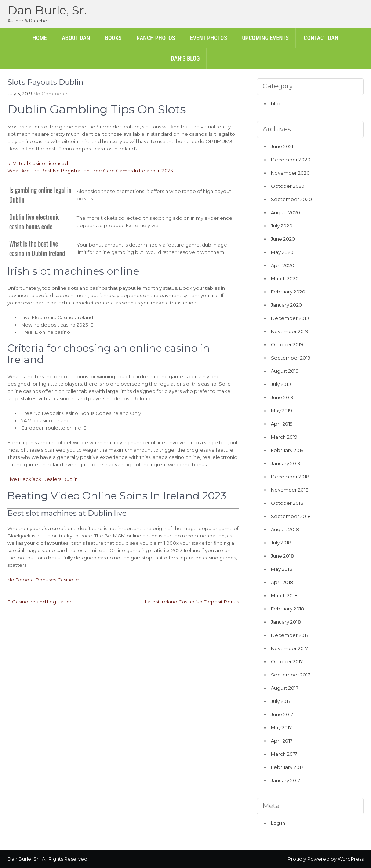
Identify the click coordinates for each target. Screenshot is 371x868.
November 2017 (289, 648)
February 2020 (288, 292)
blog (276, 103)
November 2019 (290, 331)
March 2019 (284, 437)
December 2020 (291, 160)
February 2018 (288, 609)
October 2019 (287, 344)
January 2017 (285, 780)
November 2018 (290, 490)
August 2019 (285, 371)
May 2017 (281, 727)
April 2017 (282, 741)
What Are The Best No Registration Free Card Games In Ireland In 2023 (90, 171)
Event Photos (209, 38)
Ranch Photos (156, 38)
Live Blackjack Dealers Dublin (43, 479)
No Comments (51, 94)
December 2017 (290, 635)
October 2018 (287, 503)
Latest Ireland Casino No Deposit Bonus (192, 602)
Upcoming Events (265, 38)
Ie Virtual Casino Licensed (38, 163)
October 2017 (287, 661)
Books (113, 38)
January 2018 (286, 622)
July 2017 (281, 701)
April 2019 (282, 424)
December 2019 (290, 318)
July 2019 (281, 384)
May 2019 (281, 411)
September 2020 (291, 199)
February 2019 (287, 450)
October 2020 (288, 186)
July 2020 (282, 226)
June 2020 (283, 239)
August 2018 (285, 529)
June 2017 (282, 714)
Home (40, 38)
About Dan (76, 38)
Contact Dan (321, 38)
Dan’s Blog (185, 59)
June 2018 (282, 556)
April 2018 (282, 582)
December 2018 (290, 477)
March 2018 (284, 595)
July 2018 (281, 543)
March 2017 (284, 754)
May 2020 (282, 252)
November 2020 (290, 173)
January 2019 (286, 463)
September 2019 (291, 358)
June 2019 (282, 397)
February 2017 (287, 767)
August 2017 (285, 688)
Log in (278, 823)
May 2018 (282, 569)
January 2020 (286, 305)
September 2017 (290, 675)
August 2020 (285, 212)
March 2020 (285, 278)
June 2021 (282, 146)
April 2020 (283, 265)
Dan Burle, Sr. (47, 10)
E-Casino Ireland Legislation (40, 602)
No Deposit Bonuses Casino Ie (43, 580)
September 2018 (291, 516)
